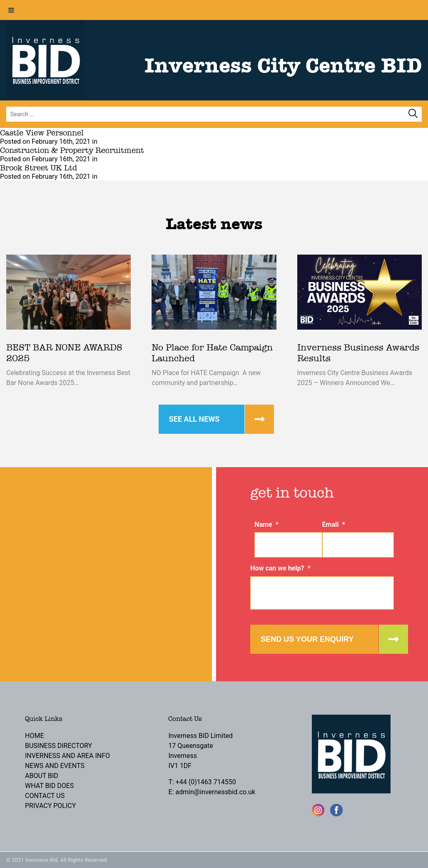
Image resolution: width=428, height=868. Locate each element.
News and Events (55, 766)
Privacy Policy (50, 806)
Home (34, 736)
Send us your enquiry (307, 639)
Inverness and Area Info (67, 756)
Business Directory (58, 746)
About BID (42, 776)
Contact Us (45, 796)
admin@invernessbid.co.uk (215, 792)
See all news (194, 419)
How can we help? (280, 568)
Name (266, 524)
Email (334, 524)
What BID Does (49, 786)
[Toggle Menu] (11, 10)
